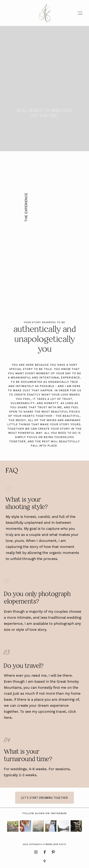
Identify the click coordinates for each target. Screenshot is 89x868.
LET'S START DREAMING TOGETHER (45, 799)
